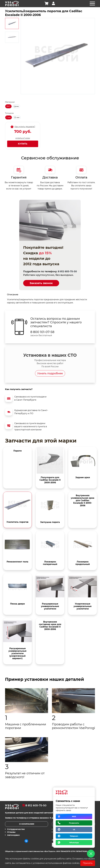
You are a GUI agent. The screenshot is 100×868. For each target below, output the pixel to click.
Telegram (74, 836)
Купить (23, 144)
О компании (27, 824)
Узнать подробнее (50, 373)
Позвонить (74, 823)
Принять (88, 863)
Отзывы (11, 832)
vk (74, 829)
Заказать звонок (41, 283)
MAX (74, 816)
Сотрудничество (16, 829)
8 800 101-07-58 (42, 332)
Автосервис (13, 835)
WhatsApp (74, 843)
